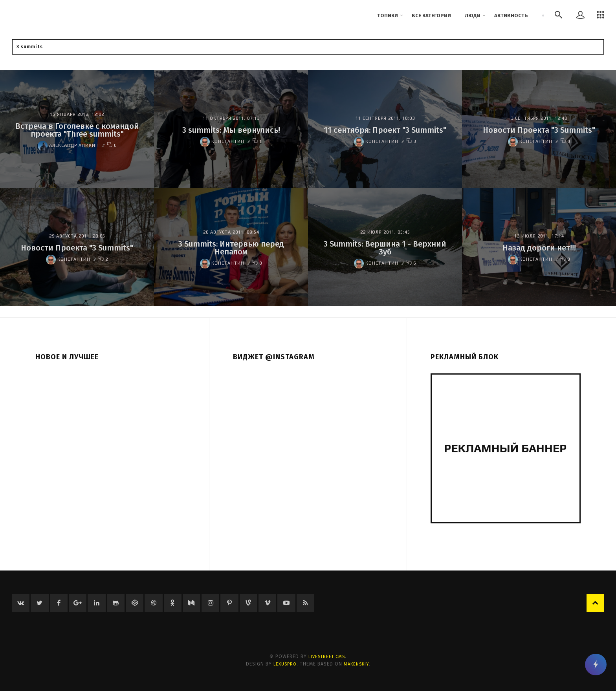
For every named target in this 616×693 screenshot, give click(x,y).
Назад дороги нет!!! (539, 248)
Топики (388, 16)
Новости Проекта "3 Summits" (539, 130)
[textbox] (308, 47)
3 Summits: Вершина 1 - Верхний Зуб (385, 248)
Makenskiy (357, 666)
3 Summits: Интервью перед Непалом (231, 248)
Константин (222, 141)
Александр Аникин (68, 145)
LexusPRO (284, 666)
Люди (473, 16)
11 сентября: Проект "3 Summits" (385, 130)
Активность (511, 16)
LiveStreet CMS (327, 658)
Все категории (431, 16)
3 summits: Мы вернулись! (231, 130)
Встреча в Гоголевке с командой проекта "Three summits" (77, 130)
